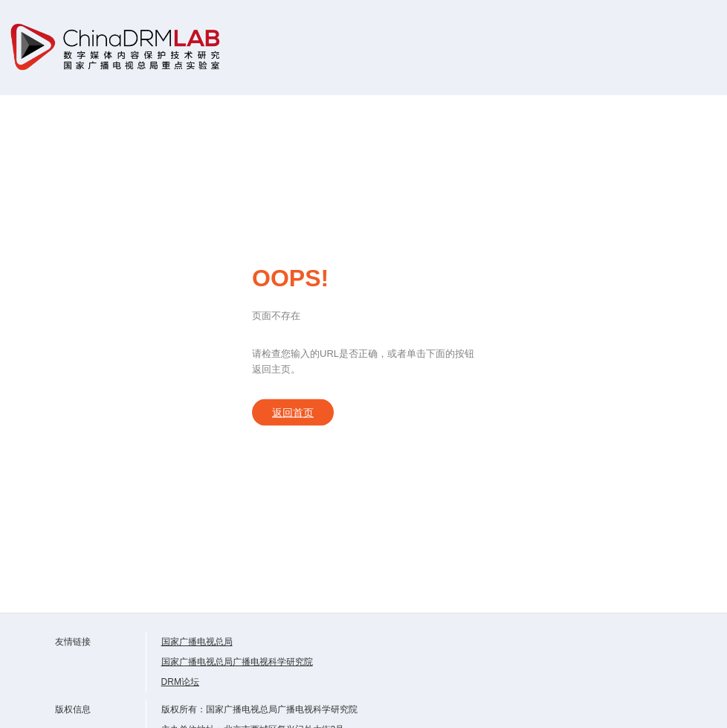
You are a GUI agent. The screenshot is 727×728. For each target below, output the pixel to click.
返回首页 (293, 413)
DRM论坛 (180, 682)
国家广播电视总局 (197, 642)
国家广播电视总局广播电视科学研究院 (237, 662)
